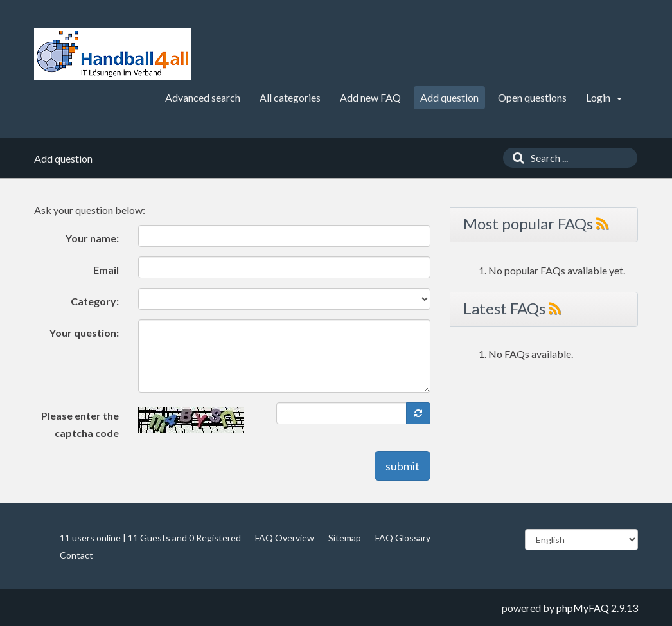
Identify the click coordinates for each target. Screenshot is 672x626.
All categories (290, 97)
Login (604, 97)
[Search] (515, 158)
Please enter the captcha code (80, 424)
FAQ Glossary (403, 538)
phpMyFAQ (583, 608)
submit (402, 466)
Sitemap (345, 538)
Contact (76, 555)
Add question (449, 97)
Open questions (532, 97)
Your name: (92, 238)
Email (106, 270)
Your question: (84, 333)
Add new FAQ (370, 97)
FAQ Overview (285, 538)
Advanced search (203, 97)
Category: (95, 301)
